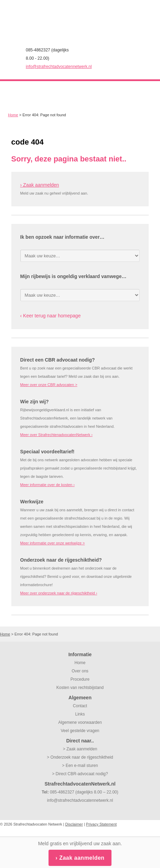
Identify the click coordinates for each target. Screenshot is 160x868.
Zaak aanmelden (82, 858)
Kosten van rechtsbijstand (80, 688)
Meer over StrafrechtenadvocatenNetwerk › (56, 435)
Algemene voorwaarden (80, 722)
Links (80, 714)
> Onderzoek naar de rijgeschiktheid (80, 757)
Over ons (80, 671)
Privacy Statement (101, 824)
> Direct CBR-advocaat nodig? (80, 774)
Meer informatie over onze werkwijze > (53, 543)
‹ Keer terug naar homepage (51, 316)
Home (13, 115)
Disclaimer (74, 824)
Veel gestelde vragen (80, 731)
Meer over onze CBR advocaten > (49, 385)
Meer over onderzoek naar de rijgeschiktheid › (59, 593)
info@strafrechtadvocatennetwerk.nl (59, 67)
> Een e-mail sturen (80, 766)
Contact (80, 706)
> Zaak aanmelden (80, 749)
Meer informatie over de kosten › (47, 485)
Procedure (80, 679)
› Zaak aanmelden (40, 185)
